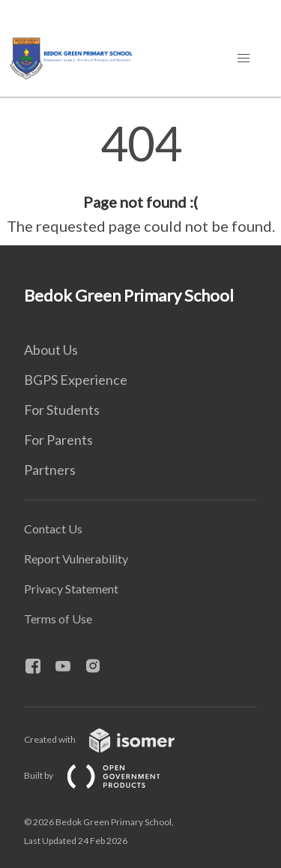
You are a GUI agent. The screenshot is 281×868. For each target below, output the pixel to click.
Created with (111, 739)
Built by (104, 775)
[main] (140, 179)
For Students (62, 410)
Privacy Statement (71, 589)
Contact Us (53, 529)
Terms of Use (58, 619)
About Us (51, 350)
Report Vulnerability (76, 559)
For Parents (58, 440)
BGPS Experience (76, 380)
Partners (50, 470)
